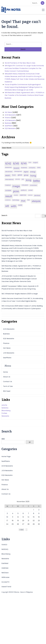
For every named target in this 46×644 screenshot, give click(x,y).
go (30, 442)
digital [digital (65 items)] (26, 172)
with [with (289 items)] (14, 206)
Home (5, 372)
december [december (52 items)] (9, 172)
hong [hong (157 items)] (33, 176)
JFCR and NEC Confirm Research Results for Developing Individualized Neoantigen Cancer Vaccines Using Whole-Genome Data (19, 279)
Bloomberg (6, 411)
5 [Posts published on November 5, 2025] (18, 513)
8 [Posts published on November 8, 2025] (34, 513)
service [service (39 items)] (30, 195)
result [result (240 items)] (9, 196)
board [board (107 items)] (16, 168)
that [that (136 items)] (23, 201)
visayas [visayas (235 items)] (36, 201)
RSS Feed (7, 391)
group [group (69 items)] (26, 175)
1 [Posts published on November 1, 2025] (34, 510)
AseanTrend (6, 587)
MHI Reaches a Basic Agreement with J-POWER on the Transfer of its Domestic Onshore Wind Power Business (24, 95)
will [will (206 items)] (7, 206)
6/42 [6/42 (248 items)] (8, 164)
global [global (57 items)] (20, 175)
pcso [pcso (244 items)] (16, 191)
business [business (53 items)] (24, 168)
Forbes (4, 413)
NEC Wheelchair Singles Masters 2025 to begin (20, 294)
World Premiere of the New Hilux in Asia (20, 63)
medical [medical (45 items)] (8, 185)
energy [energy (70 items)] (33, 172)
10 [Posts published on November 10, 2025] (7, 517)
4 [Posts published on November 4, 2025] (13, 513)
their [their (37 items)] (29, 200)
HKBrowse (5, 577)
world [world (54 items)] (20, 205)
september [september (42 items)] (23, 195)
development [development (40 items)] (18, 171)
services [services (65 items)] (37, 195)
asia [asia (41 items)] (30, 162)
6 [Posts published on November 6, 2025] (23, 513)
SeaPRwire (9, 126)
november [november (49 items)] (33, 185)
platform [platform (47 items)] (24, 190)
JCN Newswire (10, 120)
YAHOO (4, 545)
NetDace (5, 573)
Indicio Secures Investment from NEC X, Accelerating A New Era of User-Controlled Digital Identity (22, 300)
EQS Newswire (10, 128)
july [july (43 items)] (23, 179)
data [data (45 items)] (39, 168)
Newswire (5, 416)
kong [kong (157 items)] (29, 180)
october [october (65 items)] (8, 190)
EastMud (5, 563)
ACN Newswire (10, 115)
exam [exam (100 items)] (8, 175)
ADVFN (4, 405)
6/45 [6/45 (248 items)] (16, 164)
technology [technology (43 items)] (16, 200)
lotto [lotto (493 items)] (36, 181)
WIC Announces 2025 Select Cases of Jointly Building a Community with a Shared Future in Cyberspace (22, 307)
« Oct (21, 530)
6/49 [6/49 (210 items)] (24, 163)
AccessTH (5, 582)
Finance (8, 118)
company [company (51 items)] (32, 168)
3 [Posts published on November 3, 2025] (7, 513)
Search (4, 215)
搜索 (3, 439)
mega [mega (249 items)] (16, 186)
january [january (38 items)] (18, 179)
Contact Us (8, 382)
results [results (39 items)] (16, 195)
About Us (7, 377)
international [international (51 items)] (9, 179)
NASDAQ (5, 408)
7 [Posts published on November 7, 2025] (28, 513)
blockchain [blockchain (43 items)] (8, 167)
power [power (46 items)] (31, 190)
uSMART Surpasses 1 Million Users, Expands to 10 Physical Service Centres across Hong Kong (20, 287)
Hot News (8, 112)
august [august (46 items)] (35, 162)
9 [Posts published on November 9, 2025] (39, 513)
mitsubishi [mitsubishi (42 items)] (25, 185)
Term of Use (8, 386)
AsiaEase (5, 568)
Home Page (6, 456)
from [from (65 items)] (14, 175)
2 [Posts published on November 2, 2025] (39, 510)
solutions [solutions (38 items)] (8, 200)
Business (8, 123)
